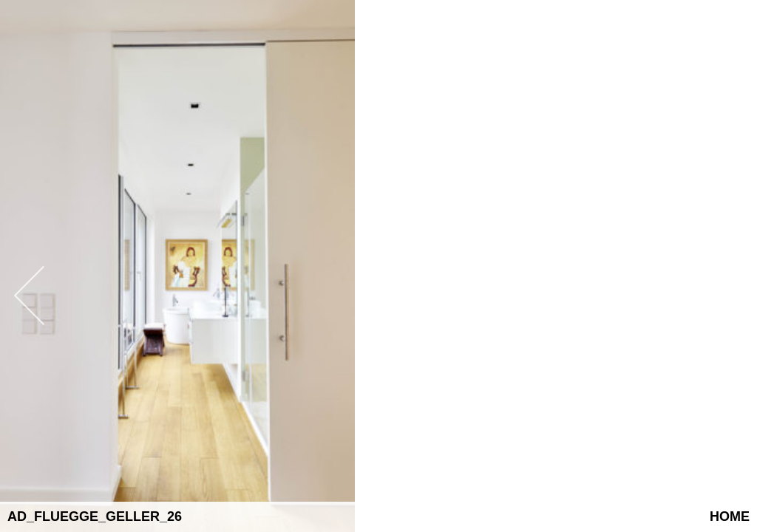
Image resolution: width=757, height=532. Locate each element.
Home (730, 516)
